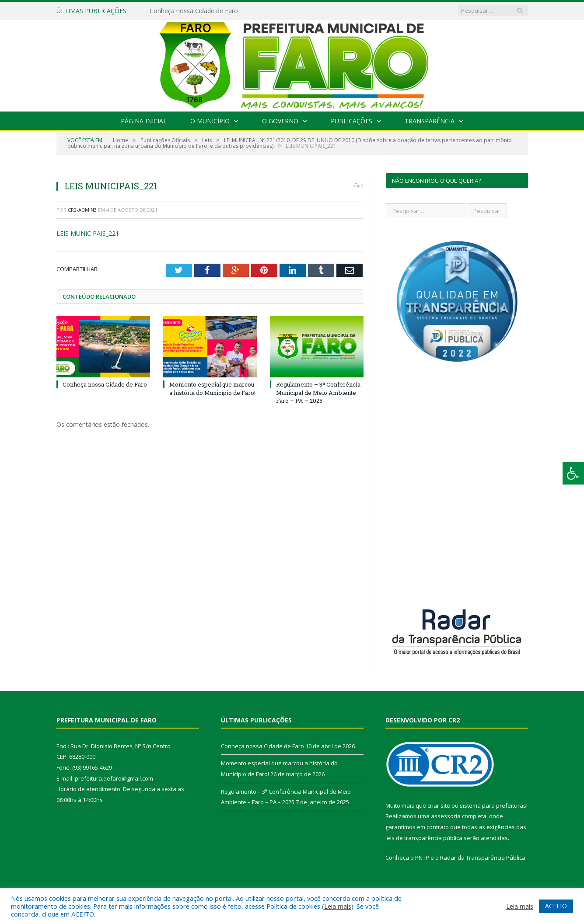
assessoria (446, 816)
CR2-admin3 (82, 210)
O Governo (280, 121)
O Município (210, 121)
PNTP (422, 858)
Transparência (430, 121)
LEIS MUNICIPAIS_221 (88, 233)
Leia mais (338, 906)
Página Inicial (144, 121)
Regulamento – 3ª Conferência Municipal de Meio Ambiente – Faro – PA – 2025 (319, 392)
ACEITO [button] (556, 906)
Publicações (351, 121)
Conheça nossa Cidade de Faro (194, 11)
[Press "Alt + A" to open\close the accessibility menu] (573, 473)
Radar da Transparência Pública (483, 858)
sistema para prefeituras (493, 805)
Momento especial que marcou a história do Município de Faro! (212, 388)
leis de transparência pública (424, 838)
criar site (439, 805)
